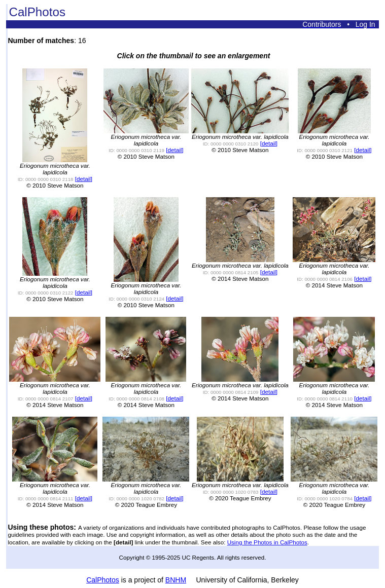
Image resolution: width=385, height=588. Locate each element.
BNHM (176, 580)
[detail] (84, 179)
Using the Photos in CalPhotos (267, 542)
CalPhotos (103, 580)
